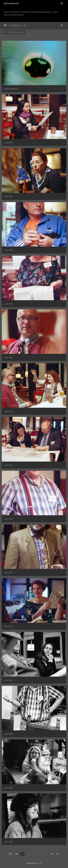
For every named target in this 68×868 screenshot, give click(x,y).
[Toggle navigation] (62, 3)
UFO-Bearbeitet (11, 89)
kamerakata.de (11, 3)
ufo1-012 (8, 304)
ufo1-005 (8, 197)
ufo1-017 (8, 465)
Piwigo (39, 863)
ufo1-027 (8, 572)
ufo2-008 (8, 842)
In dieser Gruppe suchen (14, 32)
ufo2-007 (8, 788)
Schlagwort (15, 25)
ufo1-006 (8, 250)
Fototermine (26, 12)
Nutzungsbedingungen (42, 12)
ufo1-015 (8, 411)
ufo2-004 (8, 734)
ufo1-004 (8, 143)
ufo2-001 (8, 680)
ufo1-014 (8, 357)
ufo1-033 (8, 626)
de (25, 25)
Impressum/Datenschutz (14, 15)
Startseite (5, 25)
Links (55, 12)
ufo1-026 (8, 519)
